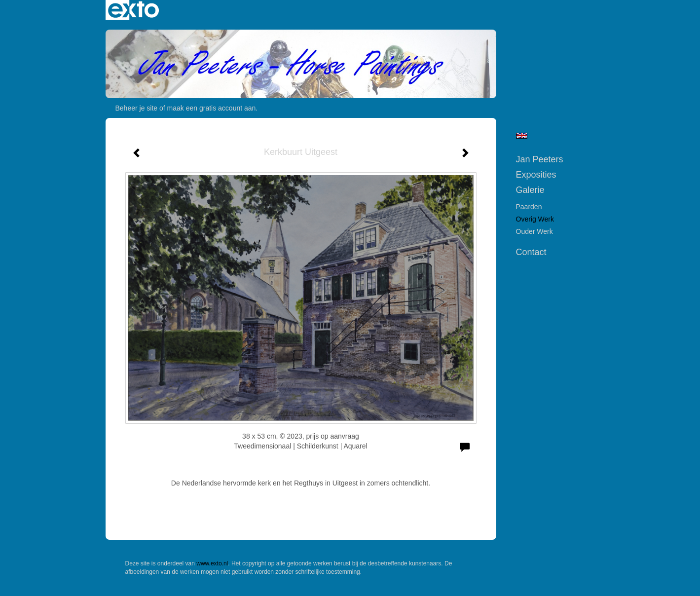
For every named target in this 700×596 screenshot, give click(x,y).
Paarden (529, 207)
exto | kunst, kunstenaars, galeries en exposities (133, 10)
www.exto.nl (212, 563)
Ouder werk (534, 231)
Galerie (530, 190)
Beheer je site (137, 108)
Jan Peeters (540, 159)
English (522, 136)
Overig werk (535, 219)
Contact (531, 252)
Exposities (536, 175)
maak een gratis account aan (212, 108)
